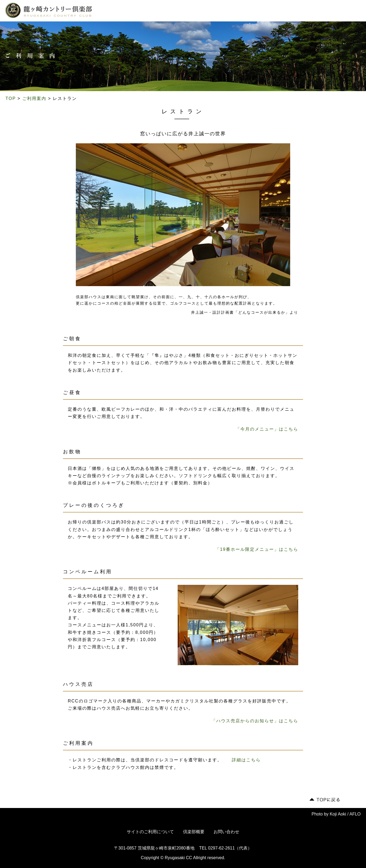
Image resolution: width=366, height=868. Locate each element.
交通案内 (254, 12)
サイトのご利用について (150, 832)
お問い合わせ (226, 832)
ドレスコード (227, 12)
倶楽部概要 (194, 832)
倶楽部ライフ (169, 12)
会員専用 (309, 11)
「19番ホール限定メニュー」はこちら (257, 549)
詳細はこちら (246, 760)
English (345, 11)
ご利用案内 (198, 12)
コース (144, 12)
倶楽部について (117, 12)
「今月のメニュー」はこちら (267, 429)
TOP (11, 98)
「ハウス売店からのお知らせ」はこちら (255, 721)
